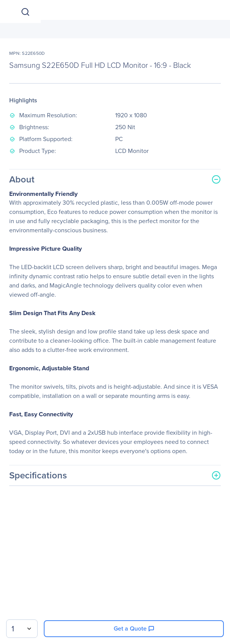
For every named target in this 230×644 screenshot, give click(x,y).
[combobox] (22, 629)
